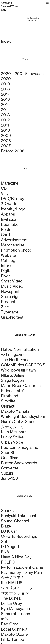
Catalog (8, 260)
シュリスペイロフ (17, 588)
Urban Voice (12, 442)
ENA (5, 552)
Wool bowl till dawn (18, 370)
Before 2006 (13, 151)
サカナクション (15, 593)
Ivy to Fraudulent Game (22, 567)
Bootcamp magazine (20, 447)
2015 (5, 104)
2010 (5, 130)
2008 (6, 141)
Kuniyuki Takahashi (18, 516)
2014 (5, 110)
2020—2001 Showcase (22, 74)
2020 (6, 79)
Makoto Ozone (14, 634)
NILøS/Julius (13, 375)
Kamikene (6, 3)
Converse (10, 468)
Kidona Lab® (12, 391)
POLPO (8, 562)
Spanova (9, 511)
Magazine (10, 183)
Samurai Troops (15, 614)
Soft (5, 542)
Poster (7, 230)
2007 (6, 146)
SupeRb (8, 453)
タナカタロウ (13, 427)
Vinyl (5, 193)
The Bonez (11, 598)
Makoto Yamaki (15, 411)
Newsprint (10, 291)
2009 (6, 135)
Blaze (6, 526)
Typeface (10, 312)
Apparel (8, 214)
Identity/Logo (13, 209)
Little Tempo (12, 639)
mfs (4, 619)
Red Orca (10, 624)
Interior (7, 266)
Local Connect (14, 629)
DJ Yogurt (10, 547)
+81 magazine (13, 355)
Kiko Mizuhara (14, 432)
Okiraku (8, 406)
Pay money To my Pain (21, 572)
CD (4, 188)
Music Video (12, 286)
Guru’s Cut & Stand (18, 422)
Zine (5, 307)
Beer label (10, 224)
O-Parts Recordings (19, 536)
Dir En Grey (11, 603)
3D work (9, 204)
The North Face (15, 360)
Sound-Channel (15, 521)
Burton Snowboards (19, 463)
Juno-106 (9, 478)
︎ (47, 3)
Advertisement (14, 240)
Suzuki (7, 473)
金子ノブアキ (13, 578)
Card (5, 235)
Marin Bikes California (21, 386)
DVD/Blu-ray (13, 199)
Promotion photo (16, 250)
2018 (5, 89)
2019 (5, 84)
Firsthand (10, 396)
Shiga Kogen (12, 380)
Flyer (5, 276)
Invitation (9, 219)
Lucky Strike (12, 437)
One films (10, 458)
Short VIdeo (12, 281)
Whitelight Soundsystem (23, 416)
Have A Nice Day (16, 557)
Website (8, 255)
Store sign (10, 297)
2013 (5, 115)
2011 (5, 125)
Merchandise (13, 245)
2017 (5, 94)
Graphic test (12, 317)
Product (8, 302)
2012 (5, 120)
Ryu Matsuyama (15, 609)
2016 (5, 99)
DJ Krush (9, 531)
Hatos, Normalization (20, 349)
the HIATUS (12, 583)
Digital (7, 271)
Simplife (8, 401)
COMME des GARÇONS (23, 365)
